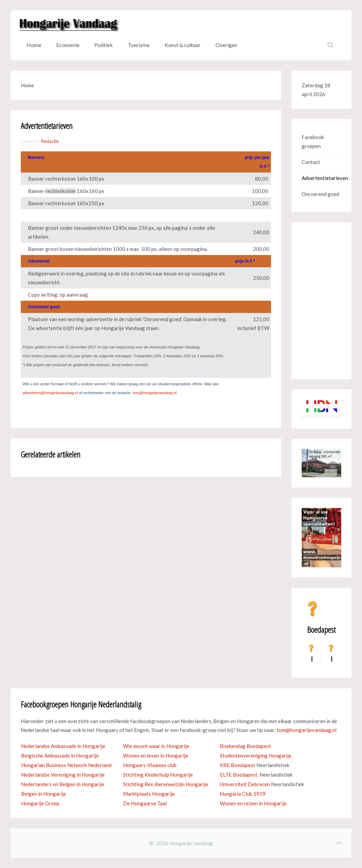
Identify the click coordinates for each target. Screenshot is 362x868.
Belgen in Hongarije (44, 794)
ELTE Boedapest (239, 775)
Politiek (104, 45)
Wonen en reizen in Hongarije (253, 803)
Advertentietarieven (321, 178)
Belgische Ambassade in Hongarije (60, 755)
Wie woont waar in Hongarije (156, 746)
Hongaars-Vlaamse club (150, 765)
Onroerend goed (320, 194)
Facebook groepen (313, 141)
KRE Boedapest (238, 765)
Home (34, 45)
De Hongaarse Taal (145, 803)
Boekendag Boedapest (245, 746)
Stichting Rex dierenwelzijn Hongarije (166, 784)
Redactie (50, 141)
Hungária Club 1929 (243, 794)
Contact (311, 162)
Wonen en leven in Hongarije (156, 755)
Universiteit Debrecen (245, 784)
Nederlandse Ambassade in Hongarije (63, 746)
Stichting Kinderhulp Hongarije (158, 775)
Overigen (226, 45)
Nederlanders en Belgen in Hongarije (63, 784)
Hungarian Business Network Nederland (66, 765)
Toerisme (139, 45)
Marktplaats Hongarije (149, 794)
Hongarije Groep (40, 803)
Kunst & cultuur (183, 45)
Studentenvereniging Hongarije (256, 755)
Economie (68, 45)
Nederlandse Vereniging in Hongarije (63, 775)
